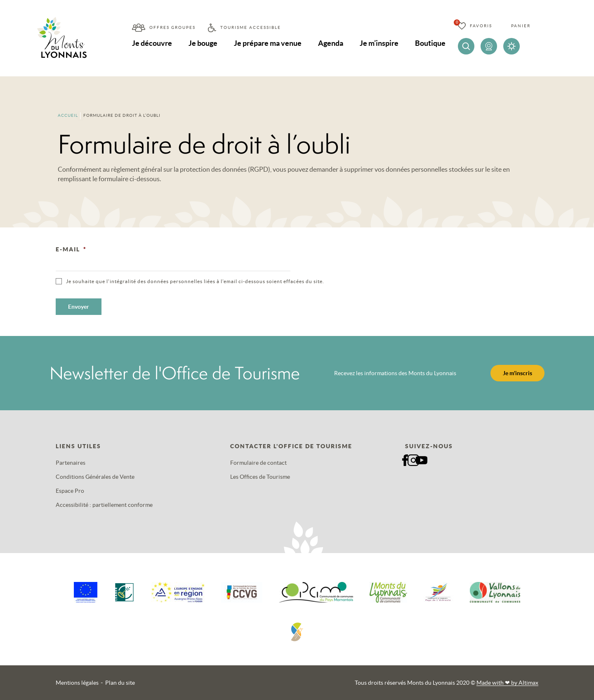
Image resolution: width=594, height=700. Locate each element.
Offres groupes (172, 27)
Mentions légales (77, 683)
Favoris (481, 26)
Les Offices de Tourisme (260, 477)
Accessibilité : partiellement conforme (104, 505)
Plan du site (120, 683)
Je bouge (203, 43)
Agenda (331, 43)
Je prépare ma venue (268, 43)
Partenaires (71, 463)
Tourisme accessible (251, 27)
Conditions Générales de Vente (95, 477)
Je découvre (152, 43)
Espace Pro (70, 491)
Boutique (430, 43)
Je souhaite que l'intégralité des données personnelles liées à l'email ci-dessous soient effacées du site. (195, 281)
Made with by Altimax (507, 683)
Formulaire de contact (258, 463)
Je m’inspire (379, 43)
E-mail (71, 249)
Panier (521, 26)
